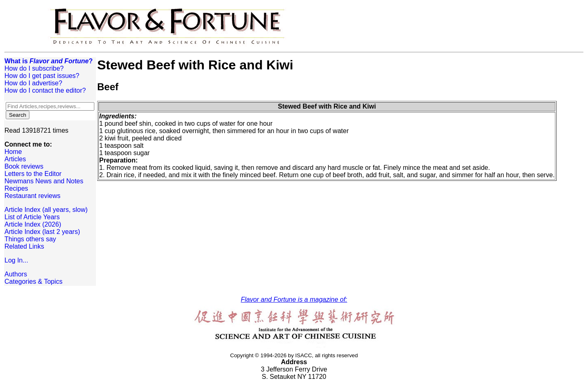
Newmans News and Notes (44, 181)
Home (13, 152)
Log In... (16, 260)
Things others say (30, 239)
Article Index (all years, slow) (46, 210)
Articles (15, 159)
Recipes (16, 188)
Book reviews (24, 166)
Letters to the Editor (33, 174)
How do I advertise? (33, 83)
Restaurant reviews (32, 196)
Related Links (24, 246)
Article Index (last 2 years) (42, 232)
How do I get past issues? (42, 76)
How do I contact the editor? (45, 90)
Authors (16, 274)
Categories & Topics (33, 282)
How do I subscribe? (34, 68)
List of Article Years (32, 217)
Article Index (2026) (33, 224)
